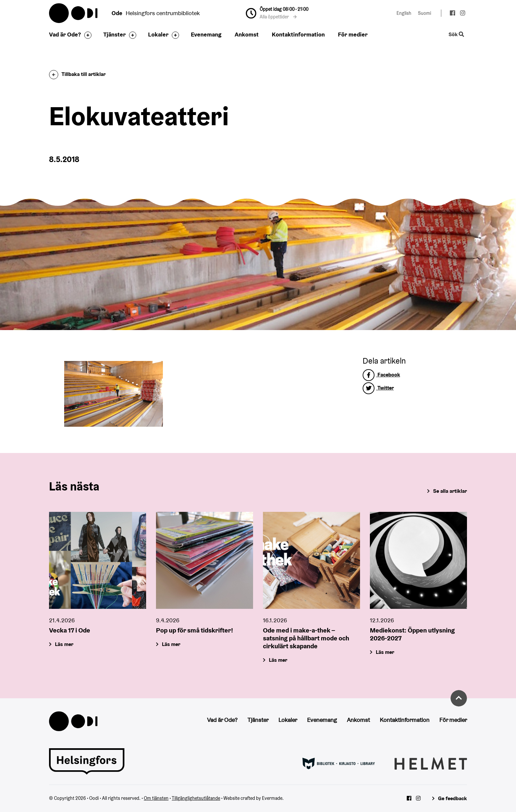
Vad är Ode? (65, 34)
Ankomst (247, 34)
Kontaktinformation (298, 34)
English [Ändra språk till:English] (404, 13)
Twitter (378, 388)
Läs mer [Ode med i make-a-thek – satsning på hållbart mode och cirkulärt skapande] (278, 660)
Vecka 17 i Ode (70, 630)
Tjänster (115, 34)
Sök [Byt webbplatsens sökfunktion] (456, 35)
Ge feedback (452, 798)
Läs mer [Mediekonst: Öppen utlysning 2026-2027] (385, 652)
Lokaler (158, 34)
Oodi (74, 13)
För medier (353, 34)
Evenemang (206, 34)
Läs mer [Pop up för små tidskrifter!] (171, 644)
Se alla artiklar (450, 491)
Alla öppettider (278, 17)
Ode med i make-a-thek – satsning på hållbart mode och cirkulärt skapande (306, 638)
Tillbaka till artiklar (77, 74)
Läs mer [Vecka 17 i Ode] (64, 644)
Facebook (381, 375)
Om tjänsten (156, 798)
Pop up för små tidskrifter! (194, 630)
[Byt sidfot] (86, 35)
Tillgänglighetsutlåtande (196, 798)
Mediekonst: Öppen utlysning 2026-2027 (412, 634)
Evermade (272, 798)
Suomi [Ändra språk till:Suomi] (425, 13)
